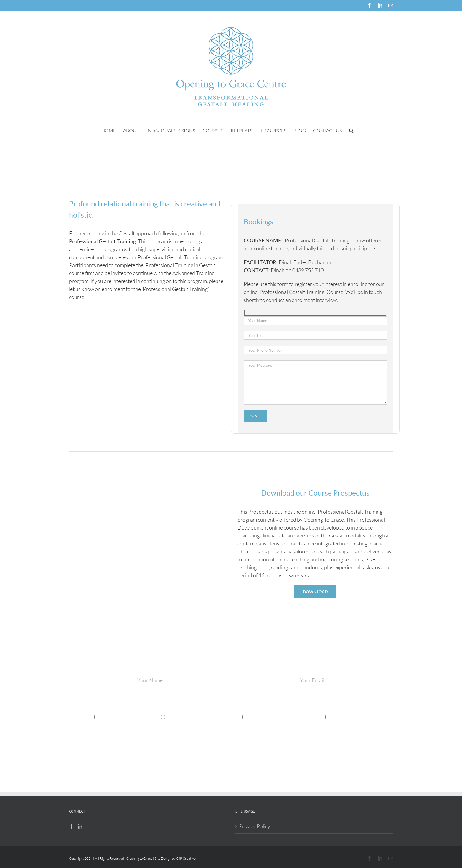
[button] (351, 130)
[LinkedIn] (80, 826)
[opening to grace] (147, 481)
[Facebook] (71, 826)
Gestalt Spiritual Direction (274, 716)
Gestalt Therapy (112, 716)
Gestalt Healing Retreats (355, 716)
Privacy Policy (255, 826)
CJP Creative (186, 858)
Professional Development (193, 716)
